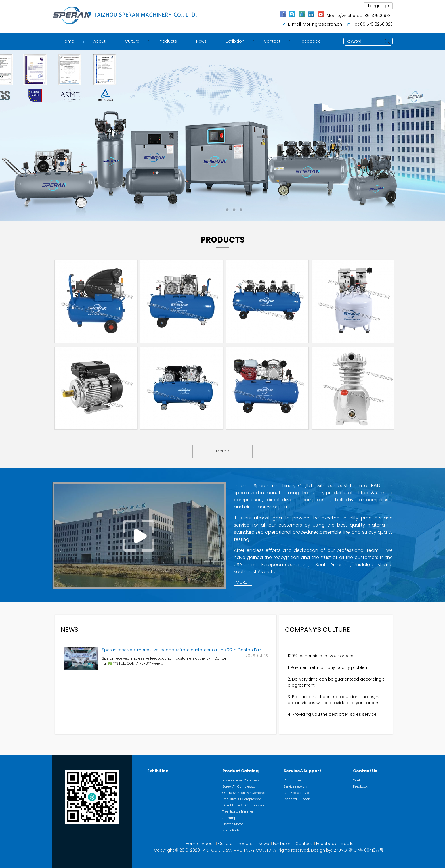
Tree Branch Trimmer (238, 811)
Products (168, 41)
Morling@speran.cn (322, 24)
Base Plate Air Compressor (243, 780)
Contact (272, 41)
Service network (295, 786)
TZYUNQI (340, 850)
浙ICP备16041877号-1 (368, 850)
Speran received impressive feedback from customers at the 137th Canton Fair (181, 650)
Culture (132, 41)
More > (223, 451)
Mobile (347, 844)
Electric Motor (233, 824)
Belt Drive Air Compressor (242, 799)
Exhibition (235, 41)
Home (68, 41)
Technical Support (297, 799)
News (201, 41)
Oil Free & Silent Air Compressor (246, 793)
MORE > (243, 582)
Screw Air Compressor (239, 786)
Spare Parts (231, 830)
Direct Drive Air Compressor (243, 805)
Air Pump (229, 818)
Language (378, 6)
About (99, 41)
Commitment (294, 780)
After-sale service (297, 793)
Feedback (310, 41)
